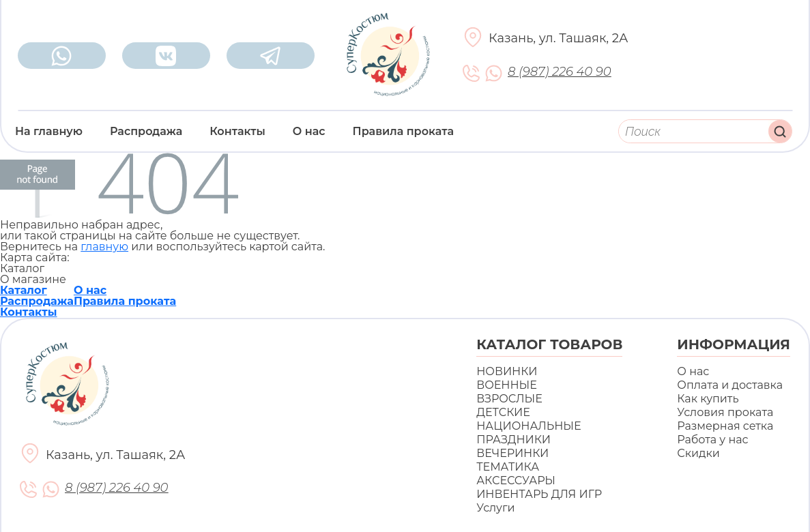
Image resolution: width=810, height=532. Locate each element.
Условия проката (725, 412)
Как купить (708, 399)
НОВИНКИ (507, 371)
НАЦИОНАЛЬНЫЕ (529, 426)
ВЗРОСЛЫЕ (509, 399)
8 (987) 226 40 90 (559, 72)
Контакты (237, 131)
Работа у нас (712, 440)
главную (104, 247)
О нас (309, 131)
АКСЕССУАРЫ (516, 481)
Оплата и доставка (730, 385)
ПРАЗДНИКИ (514, 440)
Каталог (24, 290)
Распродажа (146, 131)
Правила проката (403, 131)
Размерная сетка (725, 426)
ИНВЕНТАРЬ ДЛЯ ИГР (539, 494)
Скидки (698, 453)
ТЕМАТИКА (508, 467)
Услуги (495, 508)
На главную (49, 131)
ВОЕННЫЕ (507, 385)
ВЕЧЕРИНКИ (512, 453)
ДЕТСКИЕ (503, 412)
